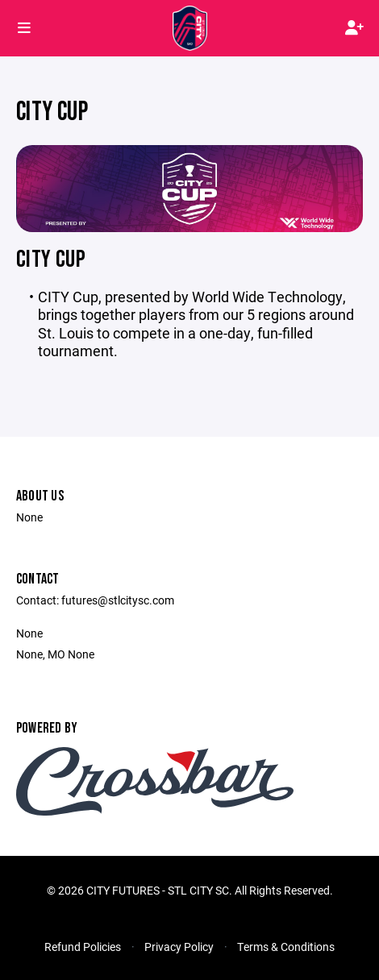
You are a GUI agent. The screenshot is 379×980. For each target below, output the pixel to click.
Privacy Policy (179, 947)
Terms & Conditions (286, 947)
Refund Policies (83, 947)
